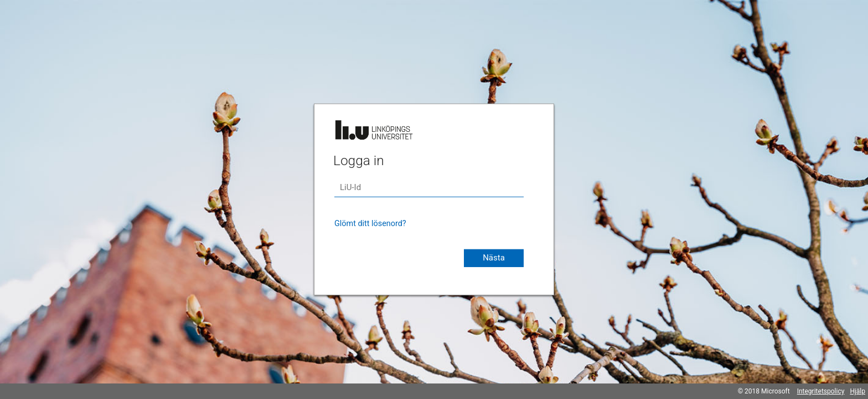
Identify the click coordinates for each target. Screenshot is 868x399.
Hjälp (857, 391)
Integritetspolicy (821, 391)
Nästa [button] (494, 258)
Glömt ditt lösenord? (370, 224)
